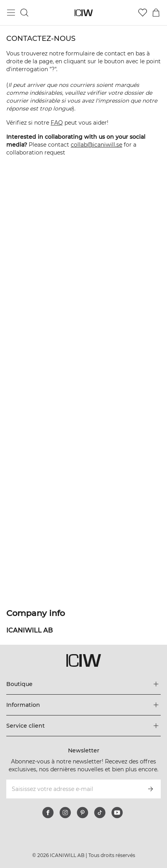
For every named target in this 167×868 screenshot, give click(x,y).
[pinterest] (83, 813)
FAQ (57, 123)
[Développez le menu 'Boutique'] (83, 684)
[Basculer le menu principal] (11, 13)
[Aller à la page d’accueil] (83, 13)
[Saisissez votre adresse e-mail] (73, 789)
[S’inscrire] (150, 789)
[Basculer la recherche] (24, 13)
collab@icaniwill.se (96, 145)
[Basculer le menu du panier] (156, 13)
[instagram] (65, 813)
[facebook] (48, 813)
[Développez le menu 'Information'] (83, 705)
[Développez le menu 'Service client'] (83, 726)
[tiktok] (100, 813)
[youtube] (117, 813)
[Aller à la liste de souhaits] (143, 13)
